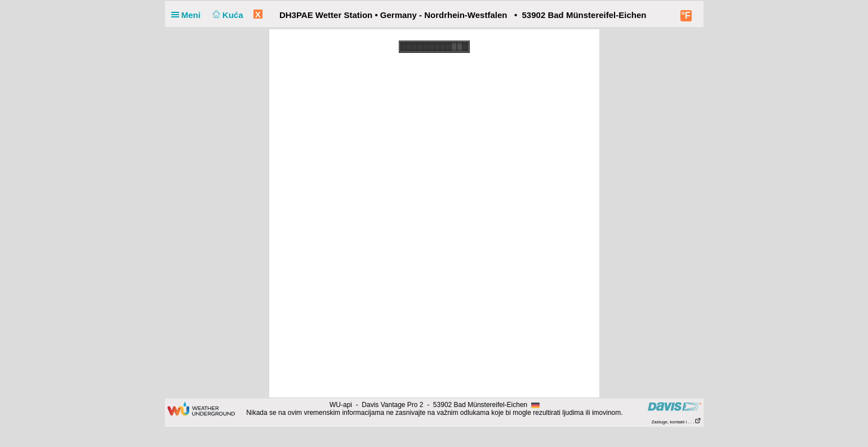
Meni (188, 15)
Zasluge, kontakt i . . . (676, 422)
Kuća (226, 15)
